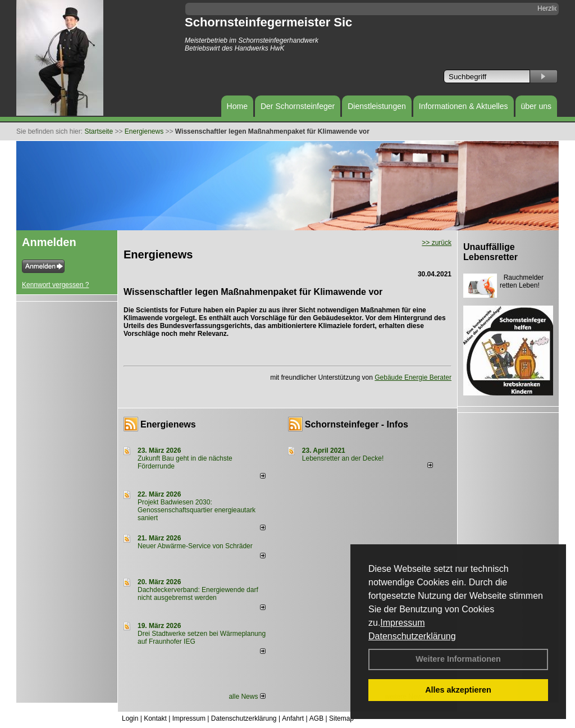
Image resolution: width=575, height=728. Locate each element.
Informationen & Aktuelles (464, 106)
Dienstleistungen (377, 106)
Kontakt (155, 718)
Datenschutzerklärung (412, 636)
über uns (536, 106)
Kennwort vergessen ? (55, 285)
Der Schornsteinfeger (298, 106)
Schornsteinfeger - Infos (357, 424)
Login (130, 718)
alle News (247, 697)
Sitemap (341, 718)
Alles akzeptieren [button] (458, 690)
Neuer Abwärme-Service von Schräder (195, 546)
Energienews (168, 424)
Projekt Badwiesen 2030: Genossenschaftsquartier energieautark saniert (197, 510)
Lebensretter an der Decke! (343, 458)
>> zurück (437, 243)
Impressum (402, 623)
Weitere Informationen (458, 659)
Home (237, 106)
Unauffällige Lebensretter (490, 252)
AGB (316, 718)
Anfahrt (293, 718)
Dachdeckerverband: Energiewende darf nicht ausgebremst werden (198, 594)
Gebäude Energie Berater (413, 377)
